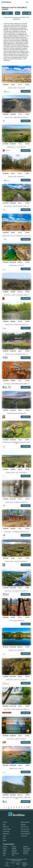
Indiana (5, 854)
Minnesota (14, 850)
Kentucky (14, 847)
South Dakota (26, 850)
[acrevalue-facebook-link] (13, 818)
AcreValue (7, 24)
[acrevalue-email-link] (9, 818)
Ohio (13, 855)
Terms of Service (7, 864)
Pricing (5, 822)
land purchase (21, 54)
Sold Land (6, 827)
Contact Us (24, 836)
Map (27, 2)
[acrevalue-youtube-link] (24, 818)
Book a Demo (25, 827)
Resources (6, 834)
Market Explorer (25, 822)
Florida (4, 848)
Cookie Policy (18, 863)
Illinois (4, 852)
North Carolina (15, 854)
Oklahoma (26, 847)
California (5, 847)
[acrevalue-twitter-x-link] (17, 818)
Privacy (13, 863)
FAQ (4, 838)
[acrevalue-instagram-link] (20, 818)
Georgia (5, 850)
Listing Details (26, 91)
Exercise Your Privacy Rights (25, 864)
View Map (27, 13)
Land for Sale (7, 829)
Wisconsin (26, 854)
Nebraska (14, 852)
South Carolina (27, 848)
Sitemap (23, 824)
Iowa (4, 855)
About (4, 836)
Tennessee (26, 852)
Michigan (14, 848)
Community (6, 831)
